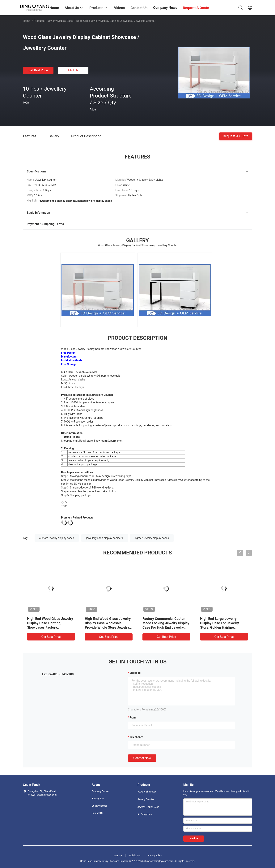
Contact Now (142, 758)
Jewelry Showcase (147, 792)
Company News (165, 8)
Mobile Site (135, 856)
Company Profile (100, 791)
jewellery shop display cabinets (105, 538)
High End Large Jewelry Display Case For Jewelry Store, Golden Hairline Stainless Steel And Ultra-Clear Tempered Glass (224, 627)
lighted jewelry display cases (152, 538)
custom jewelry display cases (57, 538)
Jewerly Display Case (60, 21)
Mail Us (73, 70)
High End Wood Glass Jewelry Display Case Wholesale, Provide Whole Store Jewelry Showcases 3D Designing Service (108, 627)
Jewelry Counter (146, 799)
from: (133, 718)
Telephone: (136, 737)
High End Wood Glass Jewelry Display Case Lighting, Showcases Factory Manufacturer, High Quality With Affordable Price (50, 627)
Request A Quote (236, 136)
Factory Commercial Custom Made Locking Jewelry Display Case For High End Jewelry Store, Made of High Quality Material (166, 627)
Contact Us (97, 813)
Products (39, 21)
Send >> (194, 839)
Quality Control (99, 806)
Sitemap (118, 856)
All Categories (145, 814)
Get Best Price (38, 70)
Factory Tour (98, 799)
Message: (135, 673)
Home (27, 21)
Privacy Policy (154, 856)
